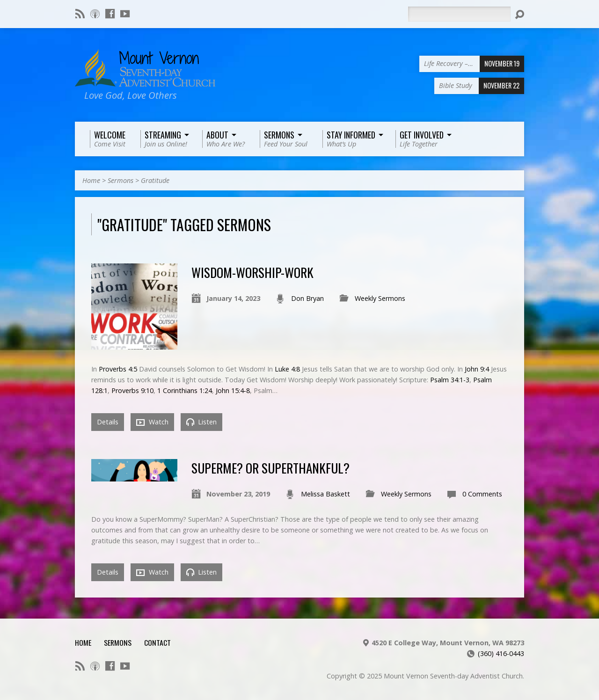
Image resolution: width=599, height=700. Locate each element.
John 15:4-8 (233, 390)
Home (91, 180)
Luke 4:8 (287, 369)
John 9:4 (477, 369)
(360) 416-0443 (501, 653)
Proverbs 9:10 (132, 390)
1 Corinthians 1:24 (185, 390)
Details (108, 422)
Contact (157, 642)
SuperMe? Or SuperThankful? (270, 468)
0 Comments (482, 494)
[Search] (459, 14)
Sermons (121, 180)
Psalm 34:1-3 (450, 380)
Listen (201, 422)
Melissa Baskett (325, 494)
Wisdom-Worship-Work (252, 272)
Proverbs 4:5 (118, 369)
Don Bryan (307, 298)
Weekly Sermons (380, 298)
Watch (152, 422)
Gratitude (155, 180)
